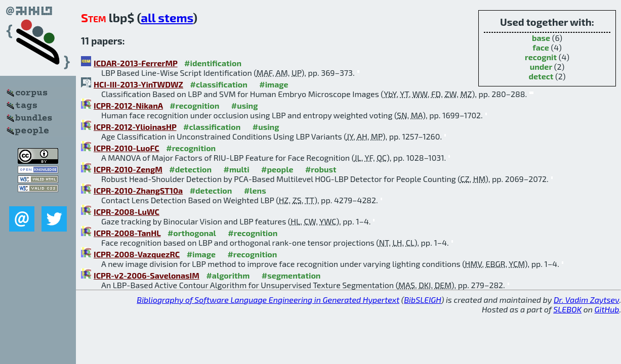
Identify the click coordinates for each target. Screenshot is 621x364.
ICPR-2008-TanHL (127, 233)
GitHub (607, 309)
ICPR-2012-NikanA (128, 105)
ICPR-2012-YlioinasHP (135, 127)
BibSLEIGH (422, 300)
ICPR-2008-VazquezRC (137, 254)
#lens (255, 190)
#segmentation (291, 275)
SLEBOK (567, 309)
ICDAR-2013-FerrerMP (136, 63)
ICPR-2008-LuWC (127, 212)
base (541, 38)
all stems (167, 17)
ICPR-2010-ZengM (128, 169)
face (541, 47)
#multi (237, 169)
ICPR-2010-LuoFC (127, 148)
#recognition (194, 105)
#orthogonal (192, 233)
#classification (218, 84)
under (541, 66)
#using (245, 105)
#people (277, 169)
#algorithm (228, 275)
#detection (190, 169)
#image (274, 84)
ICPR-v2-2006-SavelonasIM (147, 275)
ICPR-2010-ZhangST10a (138, 190)
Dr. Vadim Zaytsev (586, 300)
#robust (321, 169)
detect (541, 76)
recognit (541, 57)
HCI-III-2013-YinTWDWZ (138, 84)
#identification (213, 63)
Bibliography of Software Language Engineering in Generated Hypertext (268, 300)
